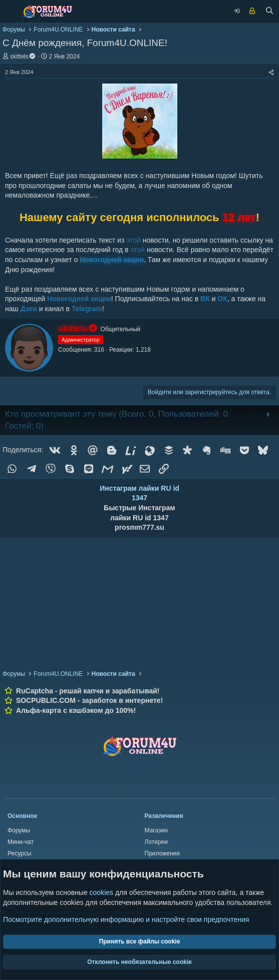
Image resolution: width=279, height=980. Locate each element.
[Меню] (10, 11)
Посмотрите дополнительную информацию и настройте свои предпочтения (126, 919)
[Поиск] (269, 12)
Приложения (162, 853)
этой (133, 240)
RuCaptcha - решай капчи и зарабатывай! (88, 691)
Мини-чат (21, 842)
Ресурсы (19, 853)
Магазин (156, 830)
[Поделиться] (271, 72)
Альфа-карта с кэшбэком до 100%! (76, 710)
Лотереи (156, 842)
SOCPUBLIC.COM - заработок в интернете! (89, 700)
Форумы (19, 830)
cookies (101, 893)
